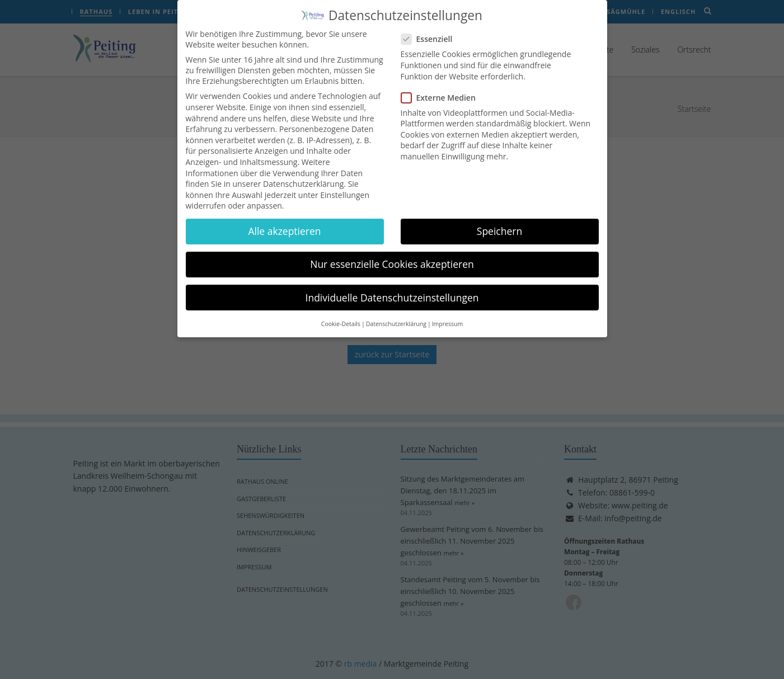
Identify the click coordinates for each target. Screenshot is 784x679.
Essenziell (430, 31)
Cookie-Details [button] (341, 315)
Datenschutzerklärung (303, 175)
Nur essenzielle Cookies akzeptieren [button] (392, 256)
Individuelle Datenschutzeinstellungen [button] (392, 289)
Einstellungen (345, 187)
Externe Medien (442, 89)
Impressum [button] (447, 315)
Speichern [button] (499, 223)
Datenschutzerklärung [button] (396, 315)
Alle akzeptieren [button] (284, 223)
